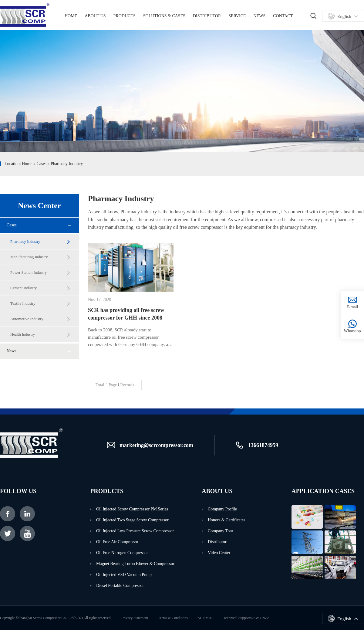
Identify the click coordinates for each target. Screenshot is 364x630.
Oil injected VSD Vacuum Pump (124, 575)
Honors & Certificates (227, 520)
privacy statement (135, 618)
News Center (39, 206)
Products (125, 16)
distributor (217, 542)
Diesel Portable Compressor (120, 586)
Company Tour (221, 531)
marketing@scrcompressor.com (156, 445)
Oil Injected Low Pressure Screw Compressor (135, 531)
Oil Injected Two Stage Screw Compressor (132, 520)
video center (219, 553)
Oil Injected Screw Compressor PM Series (132, 509)
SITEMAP (206, 618)
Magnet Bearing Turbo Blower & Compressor (135, 564)
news (12, 351)
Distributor (207, 16)
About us (95, 16)
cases (41, 164)
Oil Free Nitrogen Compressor (122, 553)
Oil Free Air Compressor (117, 542)
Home (27, 164)
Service (237, 16)
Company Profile (222, 509)
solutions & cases (164, 16)
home (71, 16)
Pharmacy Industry (67, 164)
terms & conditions (173, 618)
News (260, 16)
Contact (283, 16)
